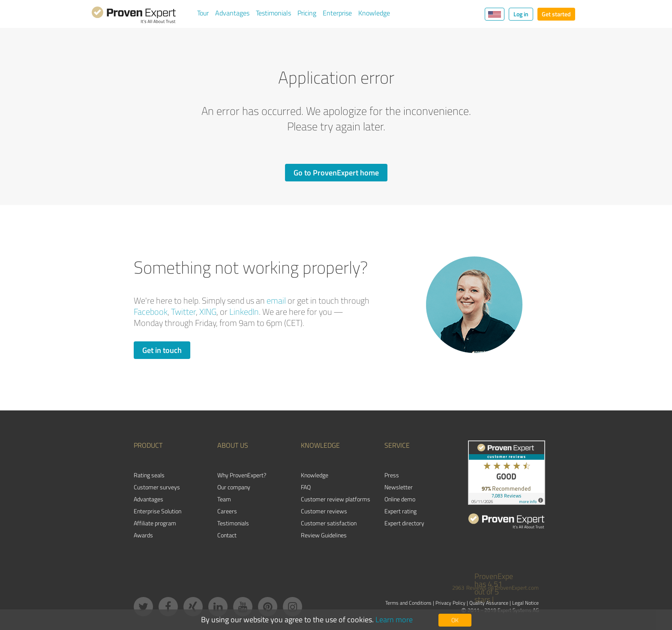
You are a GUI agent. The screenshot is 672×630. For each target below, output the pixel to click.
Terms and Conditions (408, 603)
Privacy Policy (450, 603)
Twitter (183, 312)
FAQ (306, 487)
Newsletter (399, 487)
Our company (234, 487)
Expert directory (404, 523)
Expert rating (400, 511)
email (276, 300)
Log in (521, 14)
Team (224, 499)
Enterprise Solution (157, 511)
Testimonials (273, 13)
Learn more (394, 619)
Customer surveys (157, 487)
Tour (203, 13)
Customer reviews (324, 511)
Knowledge (374, 13)
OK (455, 620)
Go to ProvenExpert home (336, 172)
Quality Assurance (489, 603)
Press (392, 475)
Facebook (151, 312)
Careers (227, 511)
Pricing (307, 13)
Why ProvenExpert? (242, 475)
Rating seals (149, 475)
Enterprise (337, 13)
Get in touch (162, 350)
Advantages (232, 13)
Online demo (400, 499)
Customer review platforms (336, 499)
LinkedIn (244, 312)
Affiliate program (155, 523)
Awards (143, 535)
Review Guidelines (324, 535)
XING (208, 312)
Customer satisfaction (329, 523)
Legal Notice (525, 603)
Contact (227, 535)
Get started (556, 14)
